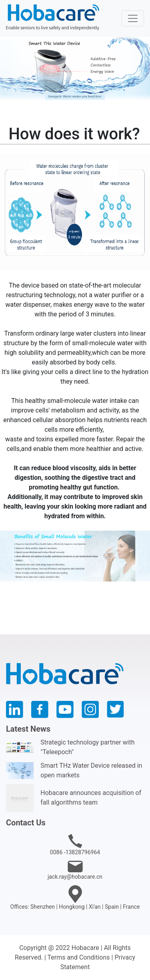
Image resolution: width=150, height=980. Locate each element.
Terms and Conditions (78, 957)
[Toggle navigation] (133, 18)
